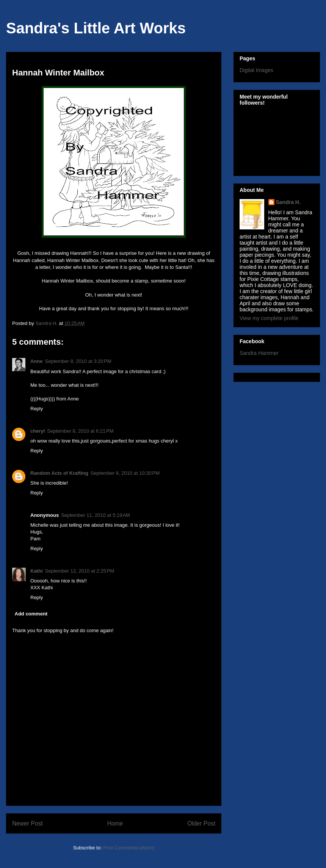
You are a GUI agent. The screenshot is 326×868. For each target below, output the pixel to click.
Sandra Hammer (259, 353)
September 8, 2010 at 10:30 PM (125, 473)
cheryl (38, 431)
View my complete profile (269, 318)
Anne (37, 361)
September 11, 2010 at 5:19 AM (96, 515)
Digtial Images (256, 70)
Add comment (31, 614)
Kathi (37, 571)
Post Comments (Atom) (129, 848)
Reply (37, 409)
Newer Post (27, 823)
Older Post (201, 823)
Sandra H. (288, 202)
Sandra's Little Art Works (96, 28)
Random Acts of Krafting (59, 473)
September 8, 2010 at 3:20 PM (78, 361)
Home (115, 823)
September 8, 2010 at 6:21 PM (80, 431)
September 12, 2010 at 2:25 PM (80, 571)
